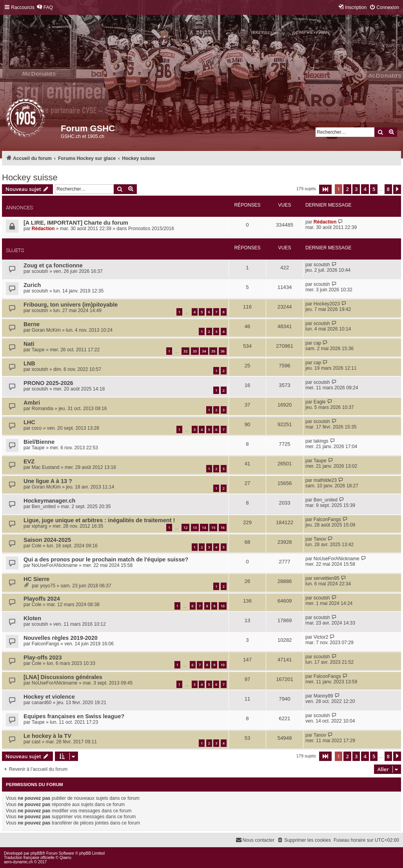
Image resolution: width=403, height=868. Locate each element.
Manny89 (323, 696)
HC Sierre (36, 579)
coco (37, 428)
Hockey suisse (30, 177)
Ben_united (44, 507)
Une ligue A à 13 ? (48, 481)
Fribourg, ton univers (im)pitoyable (71, 305)
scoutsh (40, 271)
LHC (29, 422)
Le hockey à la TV (47, 736)
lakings (321, 441)
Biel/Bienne (39, 442)
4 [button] (365, 189)
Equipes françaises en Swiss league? (74, 716)
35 (213, 351)
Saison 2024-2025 (47, 540)
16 (223, 528)
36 (223, 351)
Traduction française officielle (29, 858)
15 (213, 528)
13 (195, 528)
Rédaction (43, 229)
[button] (325, 189)
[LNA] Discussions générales (63, 677)
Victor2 (321, 637)
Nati (29, 344)
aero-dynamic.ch (18, 862)
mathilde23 (325, 480)
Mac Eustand (46, 467)
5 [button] (374, 189)
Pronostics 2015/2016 (151, 229)
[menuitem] (45, 8)
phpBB (36, 853)
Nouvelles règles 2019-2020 (61, 638)
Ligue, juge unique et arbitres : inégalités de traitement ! (99, 520)
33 (195, 351)
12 (185, 528)
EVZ (29, 461)
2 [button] (347, 189)
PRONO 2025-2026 (48, 383)
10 (223, 606)
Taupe (38, 350)
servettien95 (327, 578)
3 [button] (356, 189)
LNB (29, 363)
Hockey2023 (327, 304)
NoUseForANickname (55, 565)
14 (204, 528)
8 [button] (388, 189)
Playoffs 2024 (42, 599)
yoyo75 (48, 586)
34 (204, 351)
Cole (37, 546)
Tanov (320, 539)
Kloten (32, 618)
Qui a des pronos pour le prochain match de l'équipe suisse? (106, 559)
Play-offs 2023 (43, 657)
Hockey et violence (49, 697)
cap (318, 343)
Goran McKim (46, 330)
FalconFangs (327, 519)
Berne (32, 324)
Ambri (32, 403)
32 (185, 351)
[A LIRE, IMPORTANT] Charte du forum (76, 223)
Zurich (32, 285)
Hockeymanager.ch (49, 501)
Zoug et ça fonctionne (53, 265)
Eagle (320, 402)
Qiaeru (65, 858)
